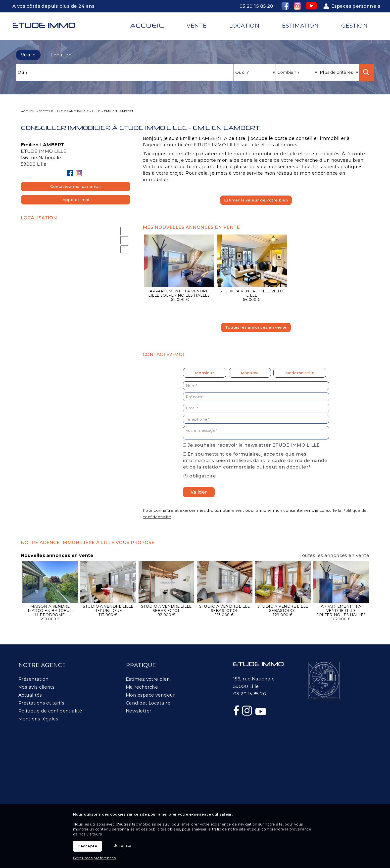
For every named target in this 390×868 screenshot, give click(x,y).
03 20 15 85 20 (256, 6)
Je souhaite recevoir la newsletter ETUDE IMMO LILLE (254, 445)
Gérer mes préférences (94, 858)
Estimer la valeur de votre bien (256, 200)
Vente (28, 55)
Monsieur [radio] (205, 373)
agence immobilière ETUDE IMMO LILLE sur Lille (202, 145)
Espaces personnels (356, 6)
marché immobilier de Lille (265, 154)
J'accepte (87, 846)
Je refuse (123, 846)
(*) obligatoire (200, 476)
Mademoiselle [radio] (300, 373)
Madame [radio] (250, 373)
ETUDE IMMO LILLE (44, 151)
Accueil (147, 26)
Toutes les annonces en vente (256, 327)
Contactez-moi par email (75, 186)
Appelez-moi (76, 200)
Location (61, 55)
